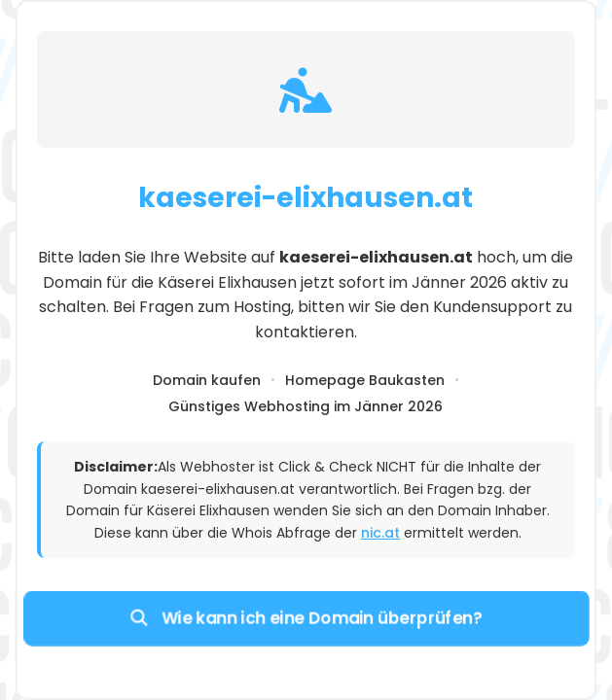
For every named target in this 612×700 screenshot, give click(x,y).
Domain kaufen (207, 380)
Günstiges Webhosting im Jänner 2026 (306, 406)
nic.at (380, 533)
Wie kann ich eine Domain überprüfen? (306, 617)
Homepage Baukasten (365, 380)
